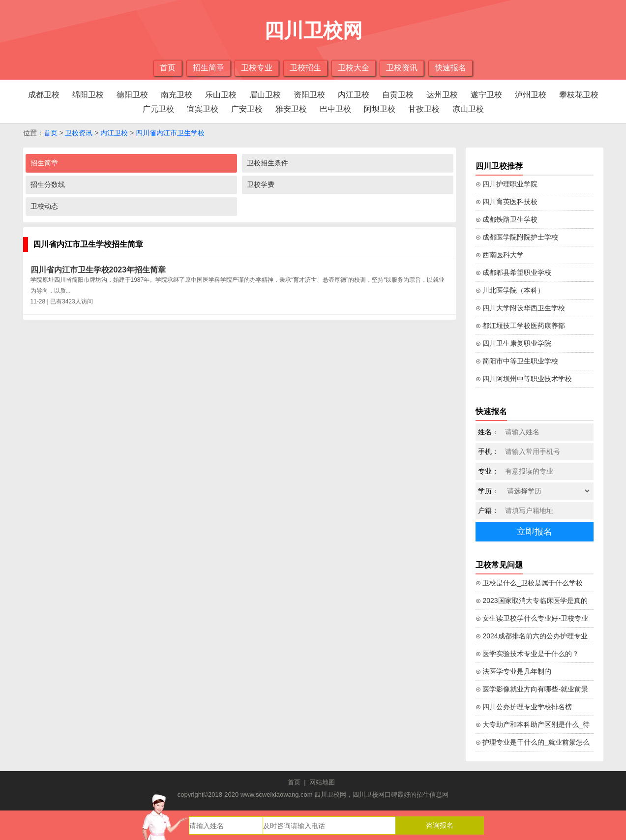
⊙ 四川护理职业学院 (507, 184)
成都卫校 (44, 95)
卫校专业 (257, 68)
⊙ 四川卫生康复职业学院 (514, 343)
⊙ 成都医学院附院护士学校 (517, 237)
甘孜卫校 (424, 109)
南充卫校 (177, 95)
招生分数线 (48, 184)
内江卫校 (354, 95)
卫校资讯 (402, 68)
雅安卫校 (291, 109)
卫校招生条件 (268, 163)
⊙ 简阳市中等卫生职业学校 (517, 361)
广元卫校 (158, 109)
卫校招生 (305, 68)
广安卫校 (247, 109)
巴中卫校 (335, 109)
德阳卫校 (132, 95)
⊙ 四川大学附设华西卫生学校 (521, 308)
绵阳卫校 (88, 95)
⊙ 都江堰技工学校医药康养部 (521, 326)
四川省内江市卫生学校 (170, 133)
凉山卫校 (468, 109)
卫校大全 (354, 68)
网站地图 (322, 782)
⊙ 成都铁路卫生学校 (507, 219)
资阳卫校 (309, 95)
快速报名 (450, 68)
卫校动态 (44, 206)
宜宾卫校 (203, 109)
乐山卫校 (221, 95)
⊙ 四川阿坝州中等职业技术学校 (524, 379)
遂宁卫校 (486, 95)
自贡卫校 (398, 95)
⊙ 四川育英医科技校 (507, 202)
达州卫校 (442, 95)
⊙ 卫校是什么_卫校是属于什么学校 (529, 583)
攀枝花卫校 (579, 95)
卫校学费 (261, 184)
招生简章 (209, 68)
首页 (168, 68)
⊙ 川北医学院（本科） (510, 290)
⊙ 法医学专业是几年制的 (514, 671)
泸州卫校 (531, 95)
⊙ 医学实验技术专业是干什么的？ (527, 654)
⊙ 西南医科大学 (500, 255)
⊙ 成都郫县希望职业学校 (514, 272)
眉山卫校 (265, 95)
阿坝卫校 (380, 109)
